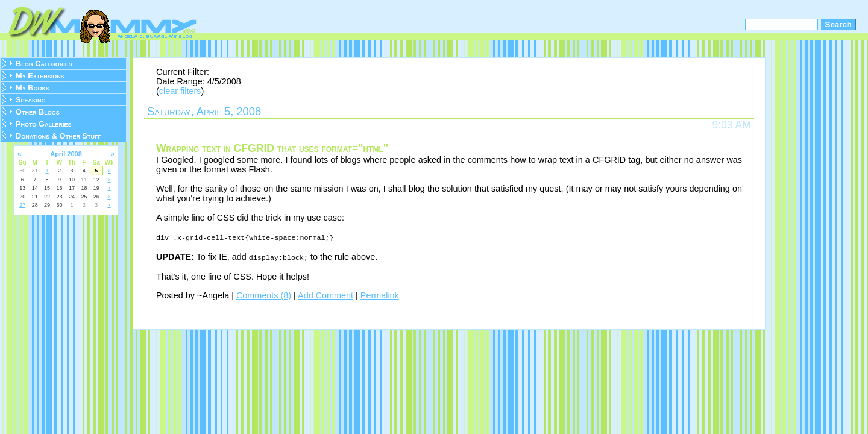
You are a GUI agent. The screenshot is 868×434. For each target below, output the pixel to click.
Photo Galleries (43, 124)
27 (22, 205)
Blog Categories (44, 64)
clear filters (180, 91)
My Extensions (40, 76)
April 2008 (66, 154)
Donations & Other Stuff (58, 136)
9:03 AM (731, 125)
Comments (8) (264, 294)
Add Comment (325, 294)
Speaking (31, 100)
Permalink (380, 294)
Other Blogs (38, 112)
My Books (33, 88)
